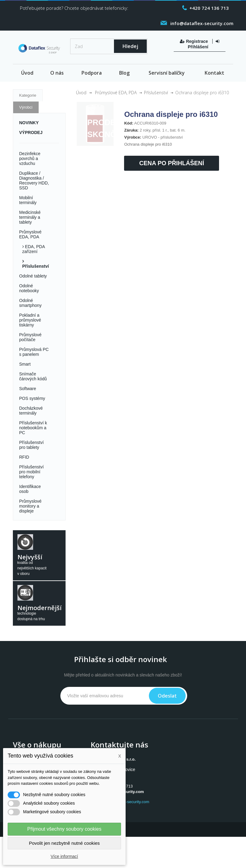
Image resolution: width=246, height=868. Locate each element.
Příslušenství (36, 266)
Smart (25, 364)
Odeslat (167, 696)
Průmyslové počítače (30, 337)
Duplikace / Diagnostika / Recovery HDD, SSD (34, 181)
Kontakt (214, 73)
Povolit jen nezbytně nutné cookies (64, 843)
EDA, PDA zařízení (34, 249)
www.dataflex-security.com (126, 802)
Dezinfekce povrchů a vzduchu (30, 158)
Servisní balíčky (167, 73)
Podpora (92, 73)
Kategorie (28, 95)
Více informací (64, 856)
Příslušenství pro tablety (32, 445)
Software (28, 389)
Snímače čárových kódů (33, 376)
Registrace (194, 41)
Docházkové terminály (31, 411)
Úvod (27, 73)
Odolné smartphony (30, 303)
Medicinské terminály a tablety (30, 217)
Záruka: (131, 130)
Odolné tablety (33, 276)
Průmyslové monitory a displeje (30, 506)
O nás (57, 73)
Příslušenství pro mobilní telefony (32, 472)
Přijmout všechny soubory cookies (64, 829)
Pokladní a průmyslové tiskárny (30, 320)
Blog (124, 73)
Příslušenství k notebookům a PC (33, 428)
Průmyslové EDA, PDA (30, 234)
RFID (24, 457)
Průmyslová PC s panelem (34, 352)
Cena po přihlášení (172, 163)
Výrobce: (133, 137)
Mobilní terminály (28, 200)
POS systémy (32, 398)
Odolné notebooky (29, 288)
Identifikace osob (30, 489)
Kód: (129, 123)
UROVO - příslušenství (163, 137)
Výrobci (26, 107)
